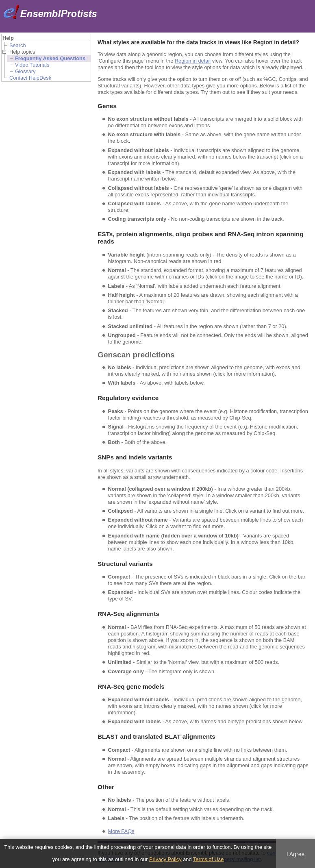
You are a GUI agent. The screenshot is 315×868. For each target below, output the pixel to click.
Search (18, 45)
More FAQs (121, 831)
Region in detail (193, 61)
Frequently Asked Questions (50, 58)
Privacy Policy (165, 859)
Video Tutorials (32, 65)
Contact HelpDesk (30, 78)
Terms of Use (208, 859)
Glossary (25, 71)
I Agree (296, 854)
